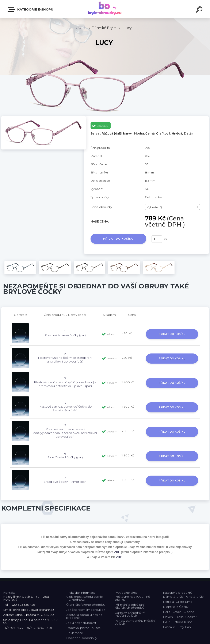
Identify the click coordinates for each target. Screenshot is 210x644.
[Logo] (105, 9)
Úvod (80, 28)
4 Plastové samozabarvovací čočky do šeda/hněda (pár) (65, 407)
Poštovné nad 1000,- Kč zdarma (132, 598)
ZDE (117, 552)
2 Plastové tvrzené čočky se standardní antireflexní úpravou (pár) (65, 358)
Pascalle (169, 627)
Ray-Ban (185, 627)
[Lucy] (43, 118)
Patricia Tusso (182, 622)
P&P (166, 622)
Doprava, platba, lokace (83, 628)
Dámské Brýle (173, 597)
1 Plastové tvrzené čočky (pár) (65, 333)
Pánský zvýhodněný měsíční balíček (135, 622)
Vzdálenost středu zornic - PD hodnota (85, 598)
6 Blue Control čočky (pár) (65, 455)
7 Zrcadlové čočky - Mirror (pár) (65, 480)
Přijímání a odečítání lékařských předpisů (129, 606)
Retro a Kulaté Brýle (178, 602)
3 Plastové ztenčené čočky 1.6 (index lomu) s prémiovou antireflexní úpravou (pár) (65, 382)
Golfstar (191, 617)
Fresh (180, 617)
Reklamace (75, 633)
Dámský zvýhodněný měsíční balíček (130, 614)
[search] (200, 10)
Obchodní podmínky (82, 638)
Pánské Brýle (194, 597)
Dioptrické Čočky (176, 607)
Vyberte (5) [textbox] (154, 207)
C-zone (189, 612)
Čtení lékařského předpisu (86, 605)
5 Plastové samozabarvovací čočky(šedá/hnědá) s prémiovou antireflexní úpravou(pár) (65, 431)
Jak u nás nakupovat (81, 623)
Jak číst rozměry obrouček (86, 610)
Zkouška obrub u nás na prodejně (84, 616)
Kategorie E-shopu (31, 9)
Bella (167, 612)
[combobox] (172, 207)
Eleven (168, 617)
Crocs (177, 612)
